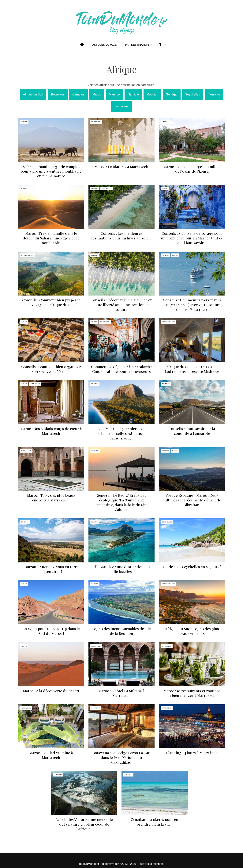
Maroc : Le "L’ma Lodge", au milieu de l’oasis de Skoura (192, 169)
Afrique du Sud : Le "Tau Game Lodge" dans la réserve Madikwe (192, 369)
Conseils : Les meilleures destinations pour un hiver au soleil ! (121, 236)
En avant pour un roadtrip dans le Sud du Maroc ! (51, 631)
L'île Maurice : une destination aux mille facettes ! (121, 569)
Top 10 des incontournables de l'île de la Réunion (121, 631)
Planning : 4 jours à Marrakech (192, 753)
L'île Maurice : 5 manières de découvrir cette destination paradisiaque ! (121, 433)
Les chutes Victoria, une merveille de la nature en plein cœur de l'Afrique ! (84, 824)
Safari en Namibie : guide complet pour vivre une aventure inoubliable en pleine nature (51, 171)
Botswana (58, 94)
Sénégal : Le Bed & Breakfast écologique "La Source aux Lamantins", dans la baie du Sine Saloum (121, 502)
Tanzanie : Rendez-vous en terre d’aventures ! (51, 569)
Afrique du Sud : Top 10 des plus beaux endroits (192, 631)
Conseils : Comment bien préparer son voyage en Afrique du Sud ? (51, 302)
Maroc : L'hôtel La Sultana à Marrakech (121, 693)
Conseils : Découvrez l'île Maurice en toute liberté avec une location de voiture (121, 305)
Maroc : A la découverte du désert (51, 691)
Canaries (78, 94)
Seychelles (193, 94)
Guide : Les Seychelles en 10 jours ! (192, 567)
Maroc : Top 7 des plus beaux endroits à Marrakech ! (51, 498)
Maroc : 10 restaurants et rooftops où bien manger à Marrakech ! (192, 693)
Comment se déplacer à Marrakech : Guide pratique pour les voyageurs (121, 369)
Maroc (97, 94)
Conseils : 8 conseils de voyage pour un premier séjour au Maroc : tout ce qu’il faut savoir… (192, 238)
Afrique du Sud (33, 94)
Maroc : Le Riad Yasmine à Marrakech (51, 755)
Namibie (133, 94)
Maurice (114, 94)
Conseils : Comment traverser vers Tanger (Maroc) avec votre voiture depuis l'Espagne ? (192, 305)
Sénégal (172, 94)
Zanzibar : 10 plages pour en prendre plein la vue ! (155, 822)
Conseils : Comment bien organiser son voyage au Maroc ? (51, 369)
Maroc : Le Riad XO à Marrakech (121, 167)
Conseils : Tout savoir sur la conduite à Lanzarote (192, 431)
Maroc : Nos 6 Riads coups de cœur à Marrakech (51, 431)
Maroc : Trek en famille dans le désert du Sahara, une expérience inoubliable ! (51, 238)
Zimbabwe (121, 106)
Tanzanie (214, 94)
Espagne (165, 255)
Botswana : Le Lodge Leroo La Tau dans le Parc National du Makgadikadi (121, 757)
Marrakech (96, 122)
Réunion (152, 94)
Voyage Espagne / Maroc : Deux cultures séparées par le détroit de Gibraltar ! (192, 500)
